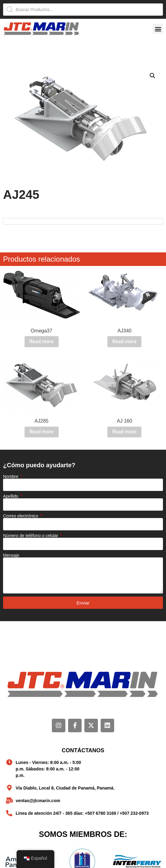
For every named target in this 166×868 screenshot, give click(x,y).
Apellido (11, 496)
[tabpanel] (83, 221)
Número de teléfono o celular (31, 536)
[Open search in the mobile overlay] (83, 10)
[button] (158, 29)
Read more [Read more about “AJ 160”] (124, 432)
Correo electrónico (21, 516)
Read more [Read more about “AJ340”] (124, 342)
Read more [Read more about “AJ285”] (42, 432)
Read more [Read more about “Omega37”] (42, 342)
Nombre (11, 476)
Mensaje (11, 555)
